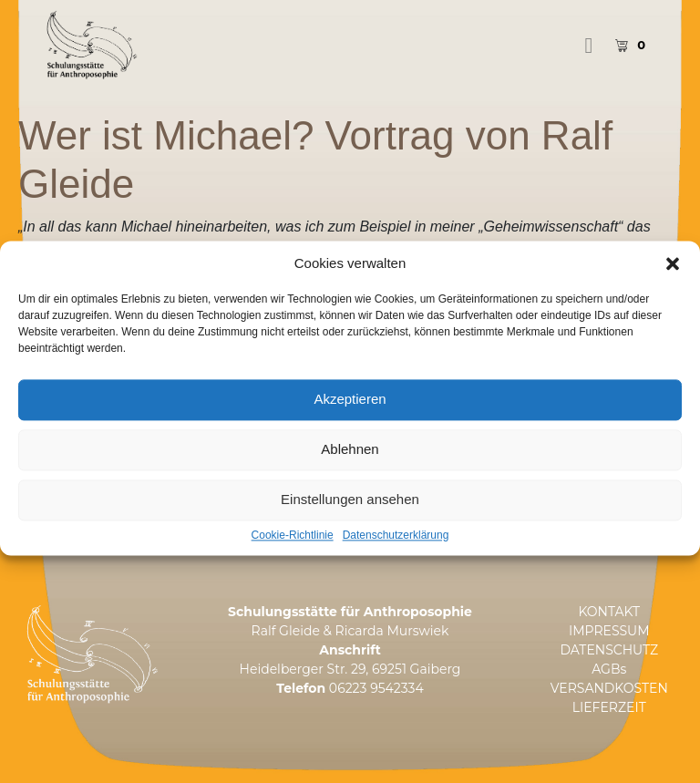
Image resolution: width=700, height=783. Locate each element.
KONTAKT (609, 612)
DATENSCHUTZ (609, 650)
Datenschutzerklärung (396, 554)
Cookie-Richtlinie (293, 554)
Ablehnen (350, 468)
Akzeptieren (350, 418)
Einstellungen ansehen (350, 518)
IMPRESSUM (609, 631)
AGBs (609, 669)
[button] (673, 282)
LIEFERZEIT (609, 707)
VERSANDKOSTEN (609, 688)
